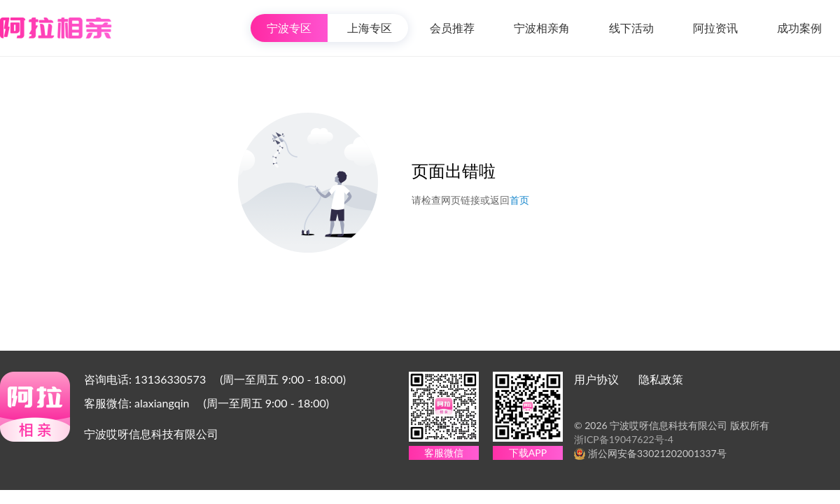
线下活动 (631, 28)
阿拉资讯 (715, 28)
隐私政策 (661, 379)
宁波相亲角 (542, 28)
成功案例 (799, 28)
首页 (519, 200)
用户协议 (596, 379)
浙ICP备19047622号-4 (624, 439)
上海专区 (370, 28)
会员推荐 (452, 28)
